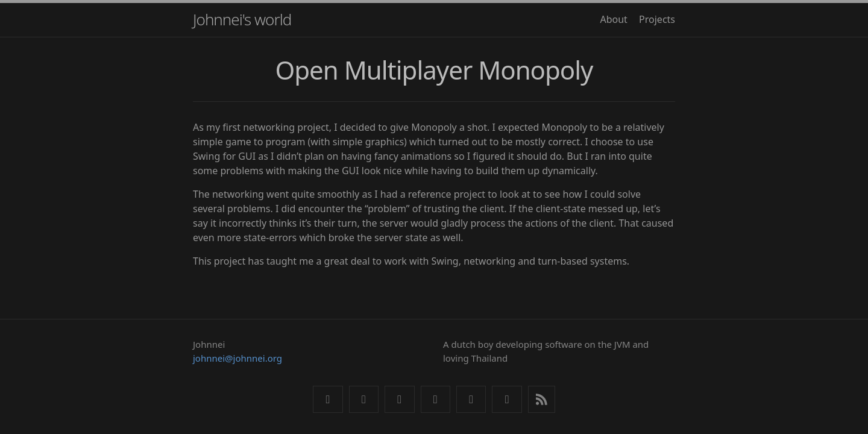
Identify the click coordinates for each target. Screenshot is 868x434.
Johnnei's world (242, 19)
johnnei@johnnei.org (237, 358)
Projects (657, 19)
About (613, 19)
